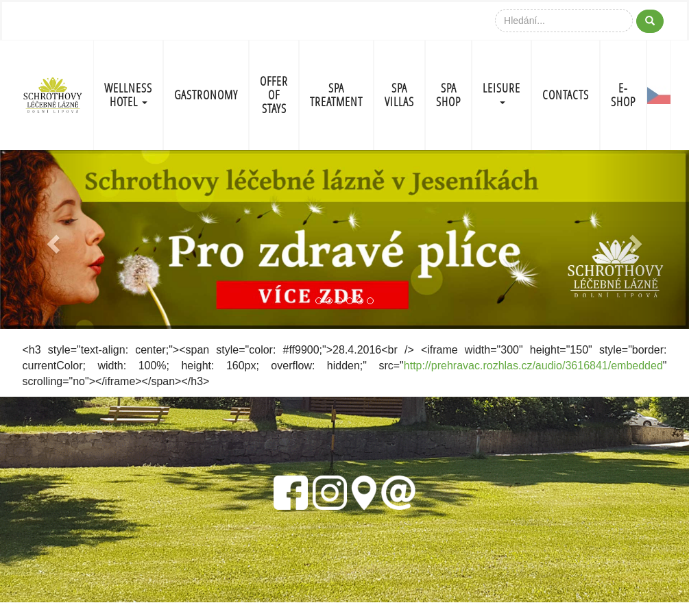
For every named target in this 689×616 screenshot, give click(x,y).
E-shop (623, 95)
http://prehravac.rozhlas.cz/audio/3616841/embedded (533, 366)
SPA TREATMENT (336, 95)
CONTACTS (566, 95)
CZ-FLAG (659, 95)
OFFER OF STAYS (274, 95)
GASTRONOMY (206, 95)
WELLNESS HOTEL (128, 95)
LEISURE (501, 92)
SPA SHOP (448, 95)
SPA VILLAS (399, 95)
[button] (52, 240)
